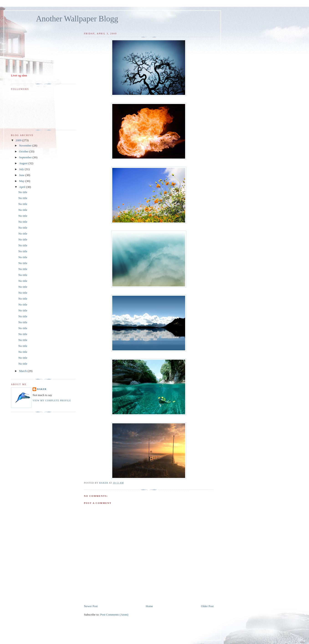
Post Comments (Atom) (114, 615)
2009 (19, 140)
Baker (42, 389)
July (22, 169)
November (26, 145)
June (22, 175)
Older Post (207, 606)
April (23, 187)
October (24, 151)
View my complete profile (52, 400)
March (23, 371)
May (22, 181)
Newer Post (91, 606)
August (24, 163)
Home (149, 606)
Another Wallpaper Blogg (77, 19)
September (26, 157)
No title (23, 192)
